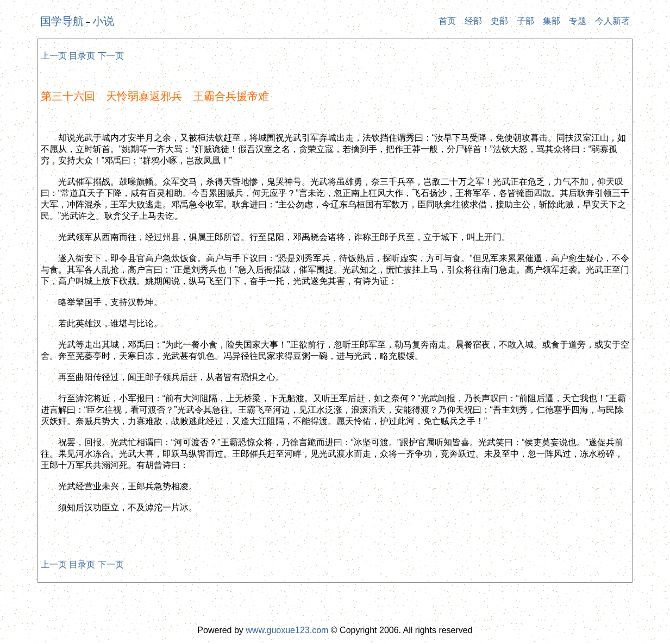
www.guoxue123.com (287, 630)
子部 (525, 21)
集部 (552, 21)
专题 (578, 21)
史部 (499, 21)
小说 (103, 21)
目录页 (82, 56)
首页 (447, 21)
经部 (473, 21)
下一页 (111, 56)
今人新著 (612, 21)
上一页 (54, 56)
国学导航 (62, 21)
